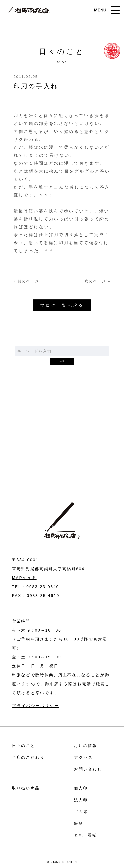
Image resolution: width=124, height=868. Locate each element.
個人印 (81, 788)
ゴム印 (81, 812)
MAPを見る (24, 578)
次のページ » (98, 281)
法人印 (81, 800)
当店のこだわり (28, 757)
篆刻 (79, 823)
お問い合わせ (62, 446)
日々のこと (24, 746)
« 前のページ (26, 281)
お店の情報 (86, 746)
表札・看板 (85, 835)
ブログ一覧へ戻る (62, 305)
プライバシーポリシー (35, 706)
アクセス (83, 757)
